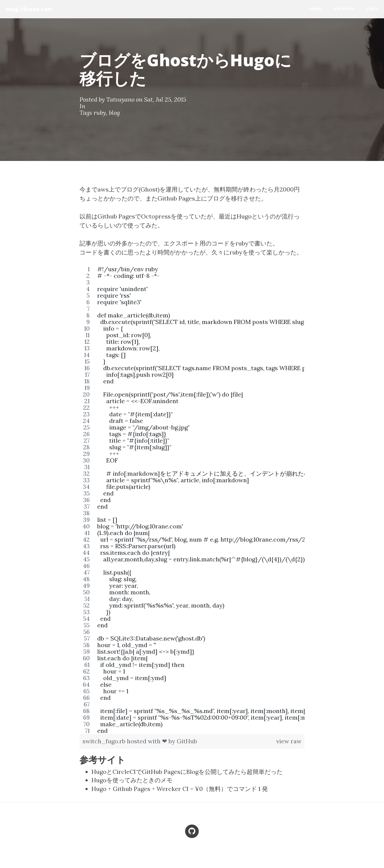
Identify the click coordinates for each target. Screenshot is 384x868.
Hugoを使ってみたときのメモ (132, 780)
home (315, 9)
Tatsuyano (120, 99)
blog (114, 113)
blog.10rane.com (29, 9)
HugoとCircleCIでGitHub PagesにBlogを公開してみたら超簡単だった (187, 772)
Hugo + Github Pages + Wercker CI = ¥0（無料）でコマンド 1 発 (180, 789)
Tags (372, 9)
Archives (344, 9)
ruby (100, 113)
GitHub (187, 741)
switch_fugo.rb (105, 741)
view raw (289, 741)
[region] (192, 500)
